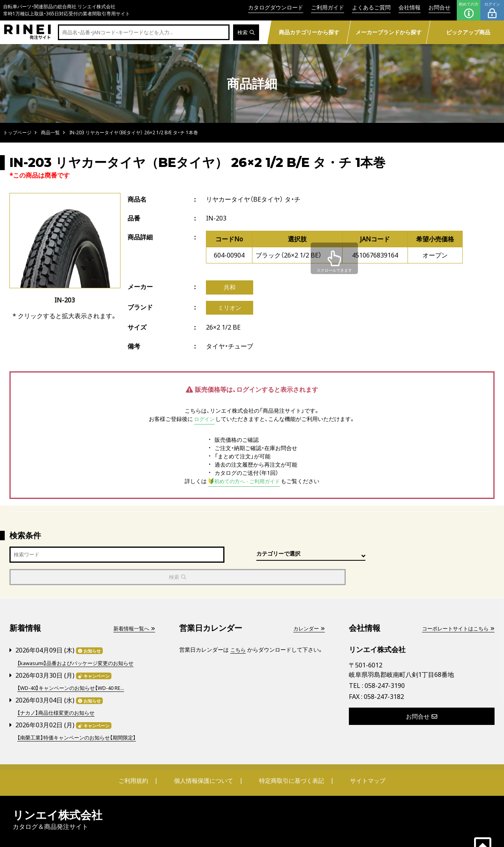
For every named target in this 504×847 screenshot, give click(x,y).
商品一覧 (50, 133)
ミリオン (230, 309)
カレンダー (308, 609)
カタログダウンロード (276, 7)
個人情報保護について (206, 759)
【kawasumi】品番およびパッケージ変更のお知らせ (80, 643)
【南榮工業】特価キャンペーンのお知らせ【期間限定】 (81, 716)
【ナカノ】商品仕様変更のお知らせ (59, 692)
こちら (239, 630)
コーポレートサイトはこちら (456, 609)
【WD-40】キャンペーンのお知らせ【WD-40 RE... (75, 667)
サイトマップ (361, 759)
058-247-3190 (385, 666)
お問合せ (439, 7)
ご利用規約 (141, 759)
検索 (246, 32)
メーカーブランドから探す (388, 32)
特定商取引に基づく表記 (289, 759)
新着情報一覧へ (133, 609)
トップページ (17, 133)
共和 (230, 288)
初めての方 (469, 10)
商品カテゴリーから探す (309, 32)
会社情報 (409, 7)
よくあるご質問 (371, 7)
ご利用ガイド (328, 7)
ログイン (492, 10)
